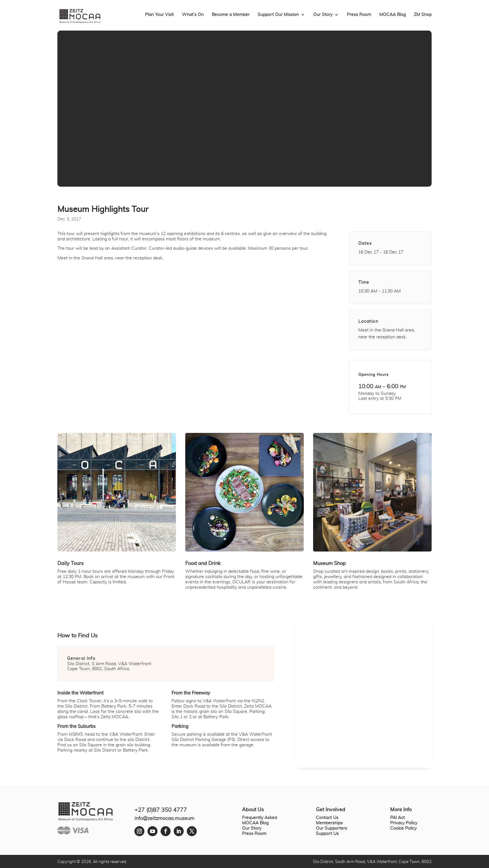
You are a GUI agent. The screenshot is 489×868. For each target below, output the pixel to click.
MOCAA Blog (392, 15)
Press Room (359, 15)
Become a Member (231, 15)
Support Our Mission (278, 15)
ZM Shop (423, 15)
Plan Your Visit (159, 15)
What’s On (193, 15)
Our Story (323, 15)
